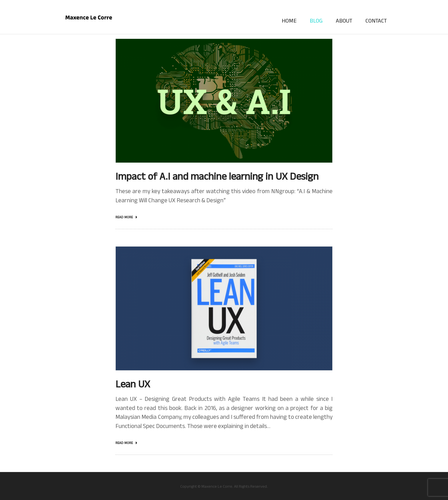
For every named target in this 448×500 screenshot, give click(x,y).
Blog (316, 21)
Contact (376, 21)
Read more (124, 217)
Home (289, 21)
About (344, 21)
